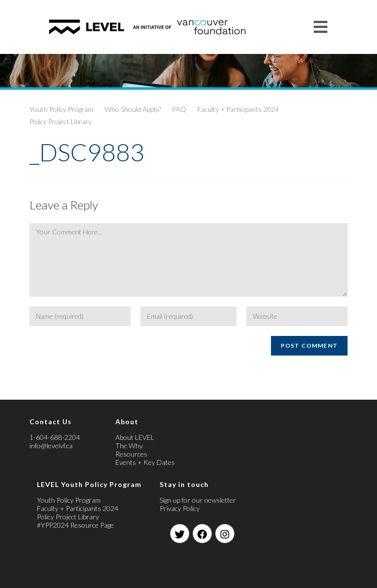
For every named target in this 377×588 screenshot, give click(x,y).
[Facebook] (202, 534)
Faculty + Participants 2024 (238, 109)
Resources (131, 454)
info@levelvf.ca (51, 446)
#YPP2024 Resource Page (75, 525)
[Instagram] (225, 534)
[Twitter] (180, 534)
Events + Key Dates (145, 462)
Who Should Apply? (133, 109)
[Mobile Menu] (321, 27)
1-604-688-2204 (55, 437)
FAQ (179, 109)
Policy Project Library (61, 121)
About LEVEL (135, 437)
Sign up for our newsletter (198, 500)
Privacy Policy (180, 508)
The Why (129, 446)
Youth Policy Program (61, 109)
